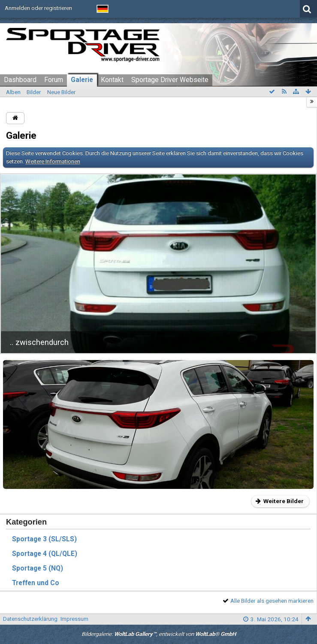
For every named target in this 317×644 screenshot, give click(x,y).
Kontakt (112, 80)
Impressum (74, 619)
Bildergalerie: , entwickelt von (159, 634)
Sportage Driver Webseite (170, 80)
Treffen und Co (36, 583)
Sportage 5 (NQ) (38, 568)
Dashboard (20, 80)
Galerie (82, 80)
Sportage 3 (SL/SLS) (44, 539)
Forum (54, 80)
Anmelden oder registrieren (38, 8)
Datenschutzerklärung (30, 619)
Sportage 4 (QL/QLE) (45, 554)
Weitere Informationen (53, 161)
